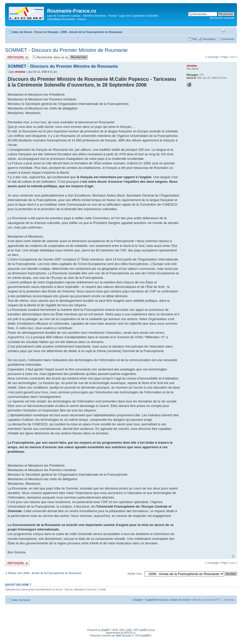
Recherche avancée (222, 18)
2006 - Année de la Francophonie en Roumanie (91, 32)
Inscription (209, 39)
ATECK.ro (130, 633)
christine (20, 72)
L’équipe (138, 600)
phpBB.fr (146, 636)
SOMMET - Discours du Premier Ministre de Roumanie (66, 50)
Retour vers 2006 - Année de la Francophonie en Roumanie (45, 573)
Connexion (228, 39)
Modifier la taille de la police (231, 31)
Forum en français (46, 32)
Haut (233, 556)
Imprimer (223, 31)
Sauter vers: (135, 574)
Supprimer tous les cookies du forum (168, 600)
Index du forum (22, 32)
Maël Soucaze (124, 636)
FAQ (195, 39)
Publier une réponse (17, 57)
